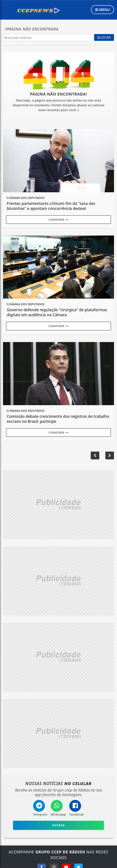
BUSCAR (104, 37)
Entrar (59, 825)
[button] (110, 455)
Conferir (58, 220)
